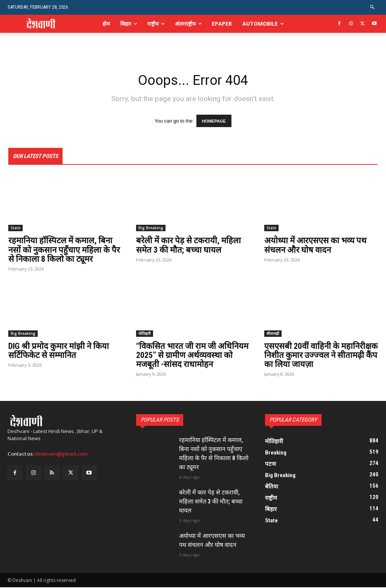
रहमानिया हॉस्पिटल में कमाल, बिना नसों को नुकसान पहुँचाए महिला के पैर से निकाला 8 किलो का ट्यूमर (64, 251)
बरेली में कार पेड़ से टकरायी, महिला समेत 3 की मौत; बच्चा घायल (188, 246)
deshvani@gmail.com (61, 455)
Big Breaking (151, 229)
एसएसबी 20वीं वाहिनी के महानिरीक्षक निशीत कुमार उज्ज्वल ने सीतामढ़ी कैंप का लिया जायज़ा (321, 356)
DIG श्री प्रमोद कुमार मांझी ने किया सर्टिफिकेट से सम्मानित (59, 351)
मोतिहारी (145, 334)
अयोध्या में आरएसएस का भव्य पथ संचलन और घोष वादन (315, 246)
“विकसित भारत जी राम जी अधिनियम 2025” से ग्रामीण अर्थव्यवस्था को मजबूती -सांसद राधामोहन (192, 356)
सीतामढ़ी (273, 334)
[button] (373, 7)
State (15, 229)
